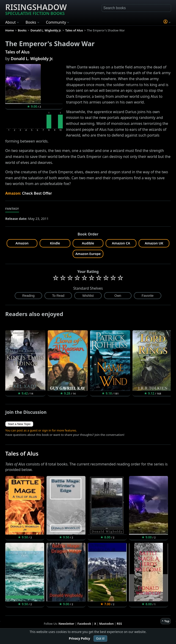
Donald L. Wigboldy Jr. (32, 59)
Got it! (100, 638)
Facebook (84, 624)
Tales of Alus (17, 52)
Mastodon (106, 624)
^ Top (166, 621)
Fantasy (12, 209)
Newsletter (66, 624)
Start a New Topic (19, 424)
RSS (119, 624)
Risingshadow (36, 9)
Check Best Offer (37, 193)
